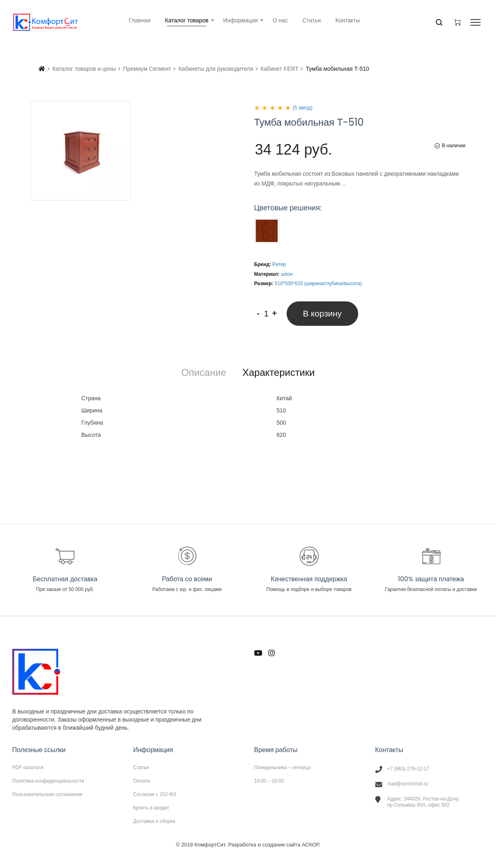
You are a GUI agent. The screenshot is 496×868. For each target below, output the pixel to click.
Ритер (279, 264)
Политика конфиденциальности (48, 781)
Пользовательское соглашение (47, 794)
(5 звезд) (302, 108)
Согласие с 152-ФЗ (155, 794)
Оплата (142, 781)
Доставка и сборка (154, 821)
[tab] (204, 373)
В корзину (322, 313)
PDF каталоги (28, 768)
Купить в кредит (151, 808)
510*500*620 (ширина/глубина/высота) (318, 284)
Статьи (141, 768)
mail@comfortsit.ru (408, 784)
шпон (287, 274)
